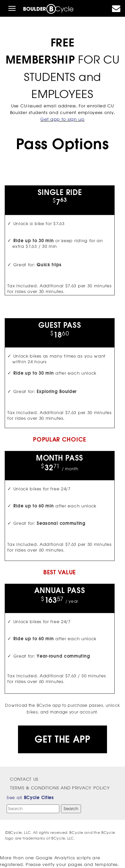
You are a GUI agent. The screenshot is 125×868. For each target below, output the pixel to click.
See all (30, 798)
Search (71, 809)
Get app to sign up (62, 119)
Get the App (62, 739)
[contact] (116, 10)
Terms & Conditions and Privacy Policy (60, 788)
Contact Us (24, 779)
